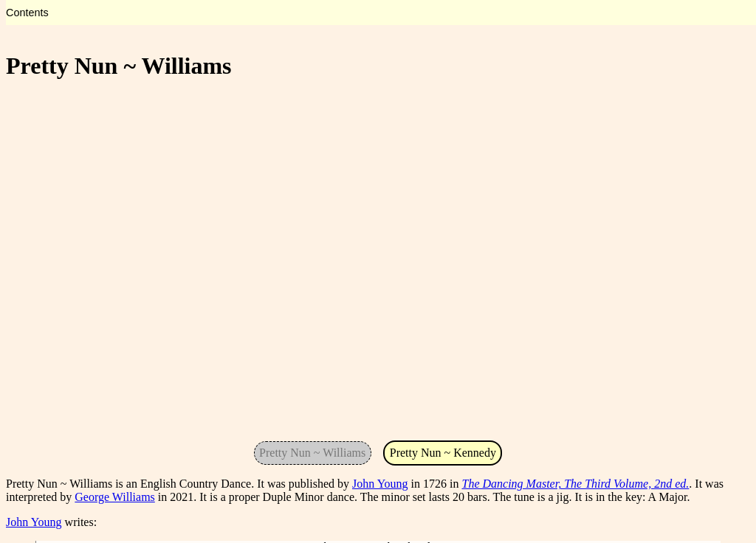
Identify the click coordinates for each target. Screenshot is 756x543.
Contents (27, 13)
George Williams (115, 497)
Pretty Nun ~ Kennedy (443, 453)
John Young (380, 484)
